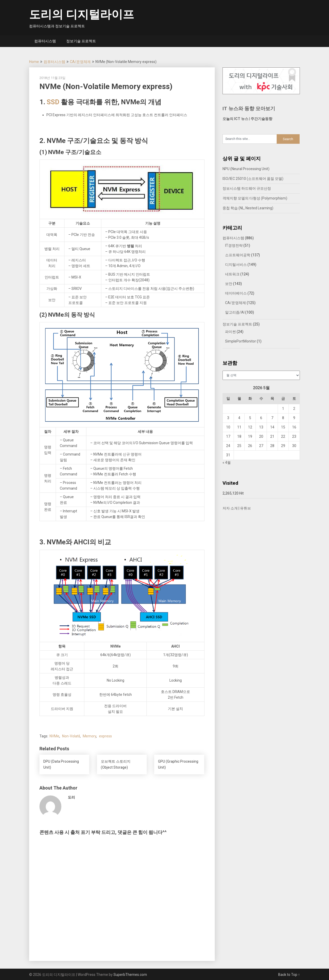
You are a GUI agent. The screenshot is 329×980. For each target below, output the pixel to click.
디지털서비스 (236, 265)
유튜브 (245, 508)
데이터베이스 (236, 293)
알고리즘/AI (235, 312)
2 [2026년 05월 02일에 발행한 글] (294, 409)
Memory (89, 736)
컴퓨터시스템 (45, 41)
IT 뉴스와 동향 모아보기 (249, 109)
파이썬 (231, 332)
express (105, 736)
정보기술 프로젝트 (81, 41)
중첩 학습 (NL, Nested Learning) (248, 208)
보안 (229, 284)
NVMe (54, 736)
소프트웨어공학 (238, 255)
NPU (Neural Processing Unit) (246, 169)
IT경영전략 (234, 245)
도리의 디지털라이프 (82, 14)
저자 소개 (230, 508)
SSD (53, 102)
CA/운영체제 (80, 62)
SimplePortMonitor (241, 341)
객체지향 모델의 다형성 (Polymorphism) (255, 198)
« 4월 (227, 463)
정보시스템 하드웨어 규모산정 (247, 188)
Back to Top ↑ (289, 975)
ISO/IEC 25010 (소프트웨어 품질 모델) (253, 179)
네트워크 (232, 274)
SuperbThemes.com (130, 975)
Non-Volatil (71, 736)
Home (34, 62)
